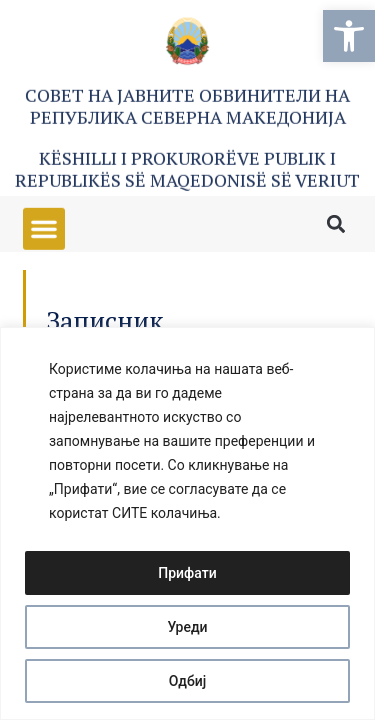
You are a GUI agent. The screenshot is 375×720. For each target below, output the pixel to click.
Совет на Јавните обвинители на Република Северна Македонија (187, 109)
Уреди (187, 627)
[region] (187, 523)
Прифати (187, 573)
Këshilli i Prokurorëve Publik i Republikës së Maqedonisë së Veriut (187, 172)
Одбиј (188, 681)
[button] (349, 36)
